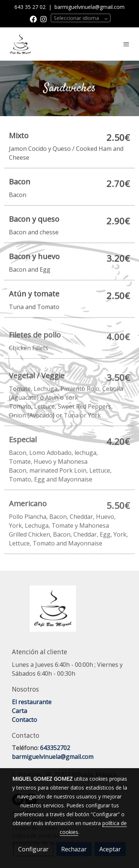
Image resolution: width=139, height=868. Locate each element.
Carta (19, 711)
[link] (20, 44)
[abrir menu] (126, 44)
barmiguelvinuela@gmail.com (90, 7)
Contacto (24, 720)
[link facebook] (33, 19)
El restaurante (32, 702)
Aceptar (110, 849)
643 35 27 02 (31, 7)
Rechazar (74, 849)
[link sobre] (69, 613)
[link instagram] (44, 19)
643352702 (55, 748)
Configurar (33, 849)
